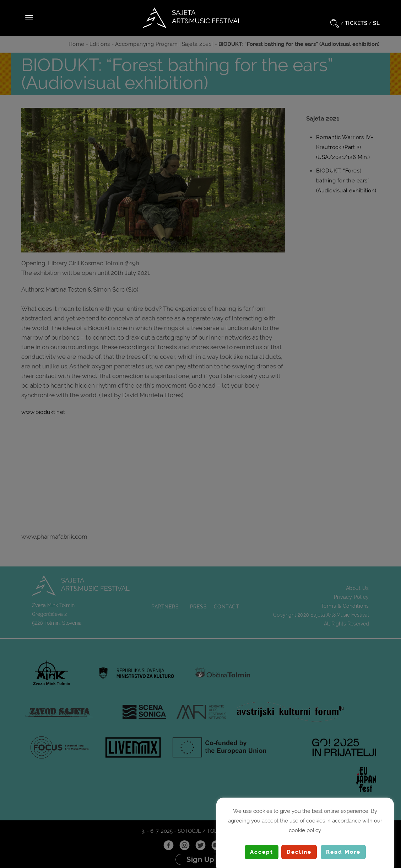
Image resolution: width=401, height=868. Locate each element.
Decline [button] (299, 852)
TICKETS (356, 23)
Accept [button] (262, 852)
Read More (343, 852)
